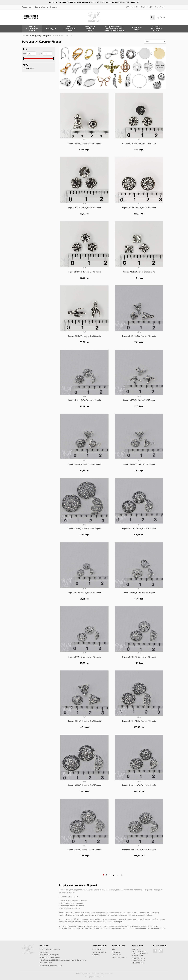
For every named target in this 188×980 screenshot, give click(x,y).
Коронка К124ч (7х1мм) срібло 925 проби (139, 272)
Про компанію (27, 7)
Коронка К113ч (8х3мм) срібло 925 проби (84, 657)
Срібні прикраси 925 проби (49, 955)
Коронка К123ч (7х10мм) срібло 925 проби (139, 336)
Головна (25, 36)
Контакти (54, 7)
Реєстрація (116, 952)
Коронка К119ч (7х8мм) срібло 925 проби (139, 464)
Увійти (162, 7)
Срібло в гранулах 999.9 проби (51, 965)
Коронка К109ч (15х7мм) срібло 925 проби (84, 785)
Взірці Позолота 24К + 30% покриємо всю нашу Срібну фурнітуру (63, 960)
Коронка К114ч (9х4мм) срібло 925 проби (139, 593)
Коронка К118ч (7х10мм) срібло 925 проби (84, 336)
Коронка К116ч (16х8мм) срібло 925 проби (84, 528)
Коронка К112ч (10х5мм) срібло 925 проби (139, 657)
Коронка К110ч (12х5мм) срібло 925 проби (139, 721)
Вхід (157, 7)
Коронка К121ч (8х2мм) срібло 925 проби (84, 400)
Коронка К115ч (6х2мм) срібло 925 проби (84, 593)
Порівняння (116, 955)
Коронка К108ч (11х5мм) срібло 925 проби (139, 785)
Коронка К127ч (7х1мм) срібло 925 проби (84, 208)
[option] (113, 68)
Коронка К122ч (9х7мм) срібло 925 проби (139, 400)
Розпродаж (44, 952)
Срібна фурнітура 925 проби (39, 36)
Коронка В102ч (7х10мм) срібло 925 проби (84, 143)
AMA (30, 68)
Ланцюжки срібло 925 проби (50, 957)
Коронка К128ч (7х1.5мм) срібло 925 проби (139, 143)
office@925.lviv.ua (138, 963)
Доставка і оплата (41, 7)
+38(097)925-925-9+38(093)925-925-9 (30, 17)
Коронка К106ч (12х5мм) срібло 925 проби (139, 849)
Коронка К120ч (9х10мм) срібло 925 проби (84, 464)
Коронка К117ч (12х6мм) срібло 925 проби (139, 528)
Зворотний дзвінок (119, 957)
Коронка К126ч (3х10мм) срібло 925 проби (139, 208)
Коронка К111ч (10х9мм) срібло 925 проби (84, 721)
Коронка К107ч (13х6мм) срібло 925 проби (84, 849)
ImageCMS (100, 977)
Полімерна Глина (46, 963)
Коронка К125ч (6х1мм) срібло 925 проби (84, 272)
